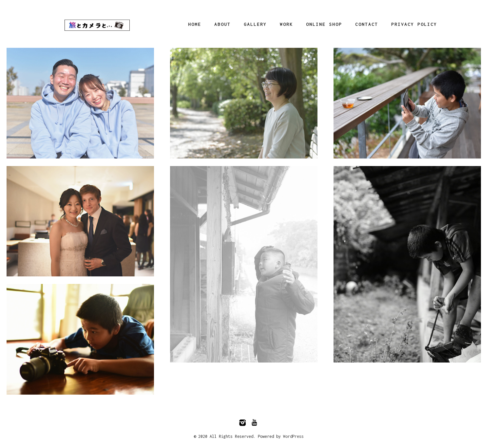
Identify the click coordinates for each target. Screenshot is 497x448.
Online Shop (324, 24)
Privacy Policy (414, 24)
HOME (195, 24)
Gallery (255, 24)
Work (286, 24)
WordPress (293, 436)
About (222, 24)
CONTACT (367, 24)
